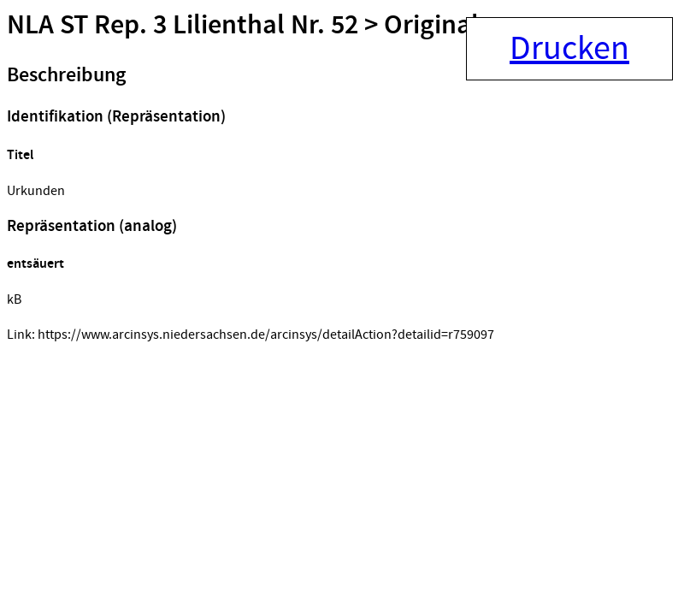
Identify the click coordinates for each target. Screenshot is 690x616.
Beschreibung (66, 75)
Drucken (569, 49)
